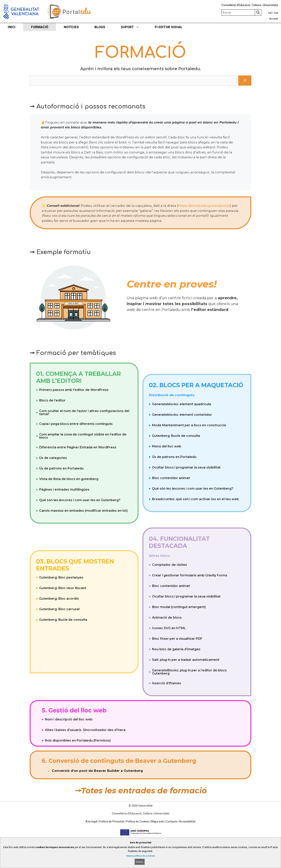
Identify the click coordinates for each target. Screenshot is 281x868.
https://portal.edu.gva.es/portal (204, 206)
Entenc (140, 862)
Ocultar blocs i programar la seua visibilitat (186, 467)
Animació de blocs (167, 618)
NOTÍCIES (71, 27)
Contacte (172, 821)
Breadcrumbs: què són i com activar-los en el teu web (195, 499)
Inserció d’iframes (167, 683)
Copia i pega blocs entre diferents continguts (76, 424)
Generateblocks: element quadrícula (181, 404)
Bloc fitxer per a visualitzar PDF (177, 639)
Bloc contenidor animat (171, 478)
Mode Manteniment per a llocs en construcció (189, 425)
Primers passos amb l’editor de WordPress (74, 390)
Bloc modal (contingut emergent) (179, 607)
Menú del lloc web (167, 446)
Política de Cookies (138, 821)
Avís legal (91, 821)
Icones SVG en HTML (169, 628)
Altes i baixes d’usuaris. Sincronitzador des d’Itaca (85, 730)
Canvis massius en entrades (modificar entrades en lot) (83, 511)
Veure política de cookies (141, 856)
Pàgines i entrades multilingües (64, 490)
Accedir (274, 19)
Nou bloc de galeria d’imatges (176, 649)
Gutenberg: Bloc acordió (59, 599)
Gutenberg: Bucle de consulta (176, 436)
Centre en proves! (172, 284)
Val (270, 13)
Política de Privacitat (112, 821)
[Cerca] (245, 81)
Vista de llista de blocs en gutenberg (69, 479)
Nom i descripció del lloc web (69, 719)
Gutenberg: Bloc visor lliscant (63, 588)
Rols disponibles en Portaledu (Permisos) (78, 740)
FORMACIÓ (40, 27)
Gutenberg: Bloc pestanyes (61, 577)
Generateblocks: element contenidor (182, 415)
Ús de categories (53, 458)
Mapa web (157, 821)
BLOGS (100, 27)
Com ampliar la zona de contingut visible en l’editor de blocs (83, 436)
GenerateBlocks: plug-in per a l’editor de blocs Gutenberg (189, 672)
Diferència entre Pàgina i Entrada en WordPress (78, 447)
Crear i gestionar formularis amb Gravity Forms (190, 575)
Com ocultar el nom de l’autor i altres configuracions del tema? (84, 413)
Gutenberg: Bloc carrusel (59, 609)
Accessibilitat (187, 821)
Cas (276, 13)
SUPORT (134, 27)
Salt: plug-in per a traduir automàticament (186, 660)
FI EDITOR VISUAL (169, 27)
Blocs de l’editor (52, 400)
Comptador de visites (169, 565)
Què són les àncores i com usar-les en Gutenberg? (80, 500)
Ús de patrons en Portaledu (61, 468)
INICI (12, 27)
